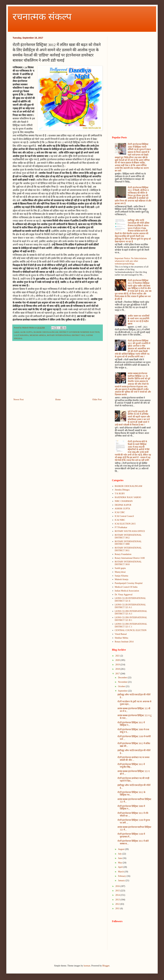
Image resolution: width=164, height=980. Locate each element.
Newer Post (19, 400)
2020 (118, 660)
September (123, 691)
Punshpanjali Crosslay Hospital (129, 583)
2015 (118, 891)
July (120, 854)
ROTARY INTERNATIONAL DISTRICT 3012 (66, 335)
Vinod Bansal (121, 634)
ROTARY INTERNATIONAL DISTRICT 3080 (128, 543)
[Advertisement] (58, 371)
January (122, 880)
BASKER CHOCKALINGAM (46, 332)
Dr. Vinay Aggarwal (124, 595)
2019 (118, 665)
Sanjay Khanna (122, 576)
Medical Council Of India (126, 587)
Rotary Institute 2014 (124, 642)
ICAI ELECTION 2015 (125, 524)
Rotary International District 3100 (130, 558)
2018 (118, 669)
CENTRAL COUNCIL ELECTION (131, 630)
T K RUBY (120, 494)
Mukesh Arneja (122, 579)
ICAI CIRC (120, 512)
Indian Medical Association (127, 591)
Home (58, 400)
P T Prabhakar (121, 527)
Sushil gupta (120, 568)
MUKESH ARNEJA (38, 335)
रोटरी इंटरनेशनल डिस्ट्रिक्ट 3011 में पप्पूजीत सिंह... (131, 766)
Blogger (106, 966)
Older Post (97, 400)
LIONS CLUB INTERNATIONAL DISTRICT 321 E (130, 600)
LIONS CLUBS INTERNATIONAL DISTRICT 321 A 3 (131, 612)
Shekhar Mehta (122, 638)
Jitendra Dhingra (122, 490)
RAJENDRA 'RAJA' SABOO (128, 497)
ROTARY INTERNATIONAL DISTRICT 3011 (128, 549)
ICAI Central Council (124, 516)
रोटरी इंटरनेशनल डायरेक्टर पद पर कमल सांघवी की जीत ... (133, 759)
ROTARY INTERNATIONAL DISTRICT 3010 (128, 563)
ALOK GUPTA (26, 332)
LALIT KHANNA (21, 335)
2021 (118, 656)
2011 (118, 908)
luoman (87, 966)
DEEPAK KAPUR (123, 505)
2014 (118, 895)
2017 (118, 674)
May (120, 863)
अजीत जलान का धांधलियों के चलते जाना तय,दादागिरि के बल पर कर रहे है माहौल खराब (139, 320)
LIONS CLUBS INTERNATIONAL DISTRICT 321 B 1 (131, 619)
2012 (118, 904)
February (122, 876)
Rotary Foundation (123, 554)
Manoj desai (120, 572)
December (123, 678)
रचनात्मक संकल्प (42, 17)
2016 (118, 886)
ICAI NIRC (120, 520)
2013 (118, 900)
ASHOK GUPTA (122, 509)
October (122, 686)
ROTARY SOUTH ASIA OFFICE (130, 531)
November (123, 682)
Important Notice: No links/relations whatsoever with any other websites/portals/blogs (131, 261)
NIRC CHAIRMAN (124, 501)
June (120, 858)
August (121, 849)
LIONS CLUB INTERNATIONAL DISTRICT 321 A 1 (130, 606)
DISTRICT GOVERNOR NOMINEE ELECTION (79, 332)
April (121, 867)
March (121, 872)
